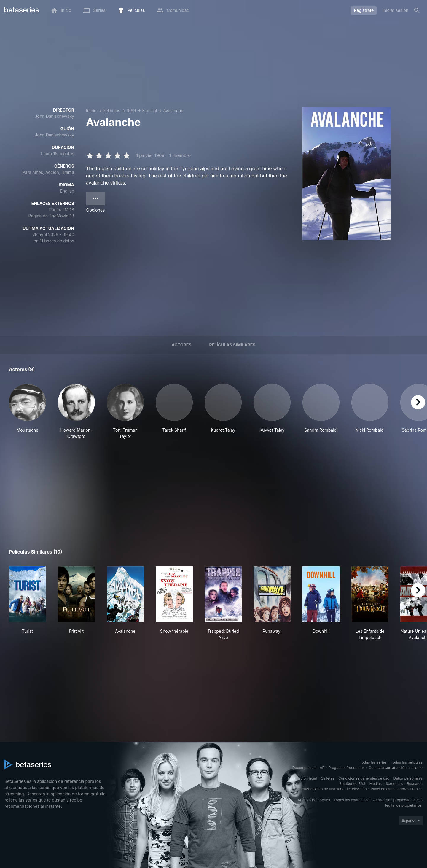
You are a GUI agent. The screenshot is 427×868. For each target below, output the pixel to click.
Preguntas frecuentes (347, 768)
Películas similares (232, 345)
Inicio (91, 111)
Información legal (302, 778)
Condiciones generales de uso (364, 778)
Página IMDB (62, 210)
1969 (131, 111)
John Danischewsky (55, 116)
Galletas (328, 778)
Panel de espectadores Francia (397, 789)
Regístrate (364, 10)
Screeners (394, 784)
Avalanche (173, 111)
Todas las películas (407, 762)
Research (415, 784)
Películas (111, 111)
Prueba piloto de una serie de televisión (333, 789)
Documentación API (309, 768)
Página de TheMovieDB (51, 216)
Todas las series (373, 762)
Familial (149, 111)
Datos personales (408, 778)
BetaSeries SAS (352, 784)
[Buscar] (417, 10)
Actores (182, 345)
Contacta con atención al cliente (396, 768)
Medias (376, 784)
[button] (27, 412)
